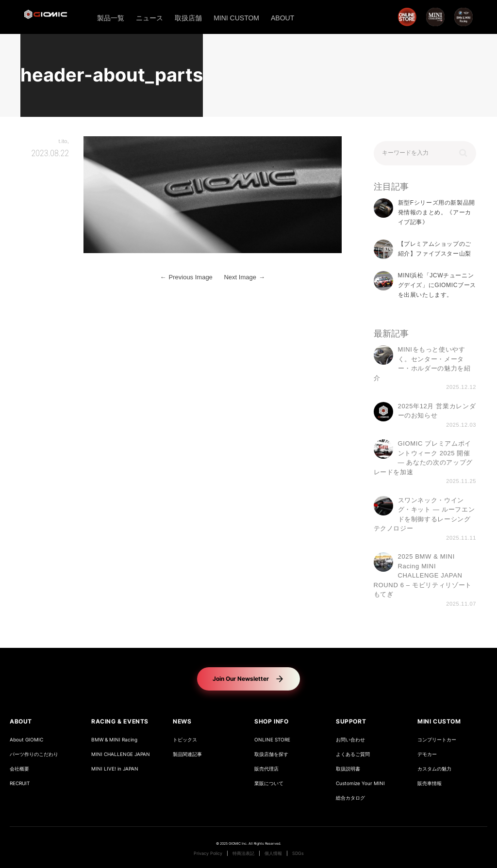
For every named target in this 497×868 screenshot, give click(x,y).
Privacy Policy (208, 853)
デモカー (427, 754)
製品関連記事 (187, 754)
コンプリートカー (437, 740)
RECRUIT (20, 783)
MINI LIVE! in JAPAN (115, 769)
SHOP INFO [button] (271, 721)
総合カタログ (350, 798)
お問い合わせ (350, 740)
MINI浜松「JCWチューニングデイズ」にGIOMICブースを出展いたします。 (437, 285)
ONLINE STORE (272, 740)
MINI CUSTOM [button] (439, 721)
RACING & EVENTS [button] (120, 721)
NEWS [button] (182, 721)
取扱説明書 (348, 769)
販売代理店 (266, 769)
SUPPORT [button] (351, 721)
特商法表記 (243, 853)
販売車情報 (430, 783)
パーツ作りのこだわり (34, 754)
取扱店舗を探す (271, 754)
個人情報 (273, 853)
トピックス (185, 740)
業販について (269, 783)
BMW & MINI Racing (114, 740)
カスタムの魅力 (434, 769)
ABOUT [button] (21, 721)
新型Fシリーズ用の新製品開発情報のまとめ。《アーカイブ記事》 (437, 213)
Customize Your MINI (360, 783)
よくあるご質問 (353, 754)
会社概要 (19, 769)
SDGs (298, 853)
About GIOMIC (26, 740)
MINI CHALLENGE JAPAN (121, 754)
